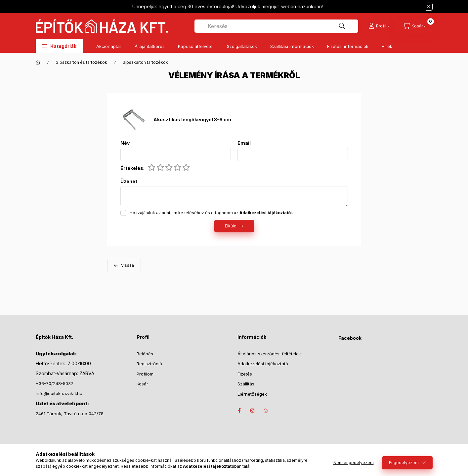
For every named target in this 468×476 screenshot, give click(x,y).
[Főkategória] (38, 62)
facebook (239, 411)
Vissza (128, 265)
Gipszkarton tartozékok (145, 62)
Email (244, 143)
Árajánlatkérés (150, 46)
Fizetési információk (348, 46)
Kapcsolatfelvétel (196, 46)
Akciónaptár (109, 46)
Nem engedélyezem (354, 463)
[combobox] (276, 26)
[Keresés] (342, 26)
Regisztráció (149, 364)
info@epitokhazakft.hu (59, 393)
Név (125, 143)
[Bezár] (429, 7)
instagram (253, 411)
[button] (59, 46)
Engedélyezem (404, 463)
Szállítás (246, 384)
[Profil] (379, 26)
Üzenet (129, 181)
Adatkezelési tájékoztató (263, 364)
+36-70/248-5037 (55, 383)
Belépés (145, 354)
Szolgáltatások (242, 46)
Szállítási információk (292, 46)
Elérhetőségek (252, 394)
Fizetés (245, 374)
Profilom (145, 374)
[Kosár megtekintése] (414, 26)
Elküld (231, 226)
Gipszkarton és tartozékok (81, 62)
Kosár (142, 384)
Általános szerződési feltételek (269, 354)
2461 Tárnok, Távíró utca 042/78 (70, 414)
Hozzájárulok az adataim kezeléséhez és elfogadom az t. (211, 213)
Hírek (387, 46)
